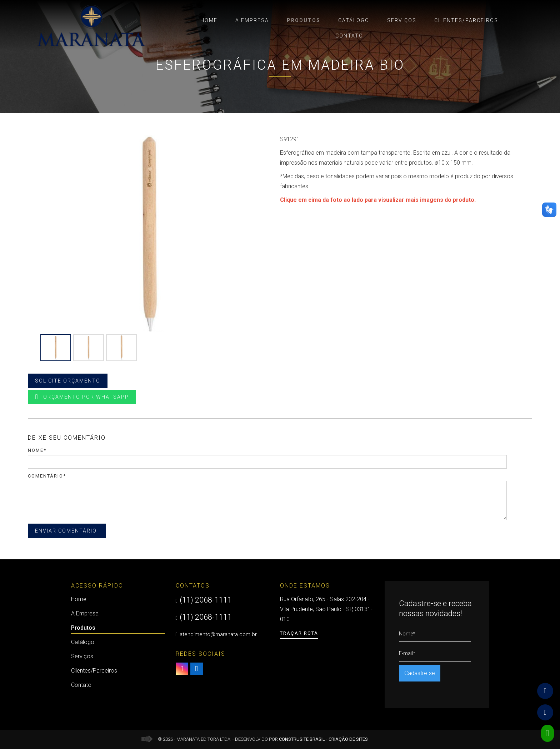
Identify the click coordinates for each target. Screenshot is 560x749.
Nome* (37, 450)
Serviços (402, 20)
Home (209, 20)
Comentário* (47, 476)
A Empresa (252, 20)
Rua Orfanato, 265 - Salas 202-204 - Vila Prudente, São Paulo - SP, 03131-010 (326, 609)
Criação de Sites (348, 739)
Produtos (304, 21)
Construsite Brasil (302, 739)
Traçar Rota (299, 633)
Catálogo (354, 20)
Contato (349, 36)
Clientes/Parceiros (466, 20)
